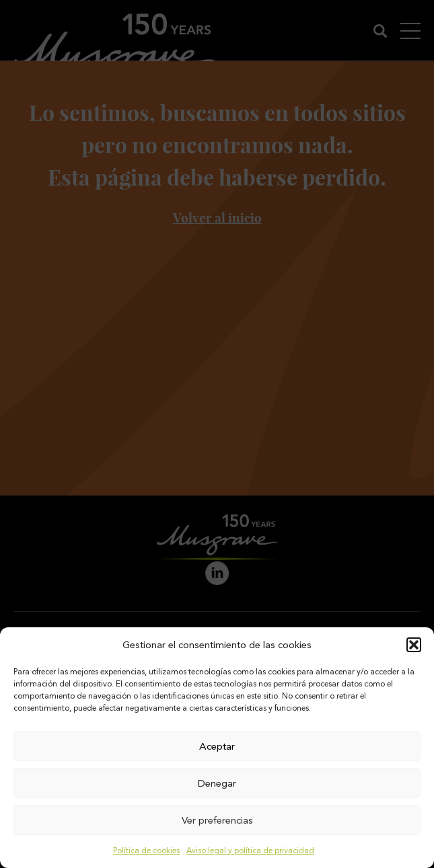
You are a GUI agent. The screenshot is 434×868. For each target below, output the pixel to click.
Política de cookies (146, 851)
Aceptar (217, 746)
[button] (414, 645)
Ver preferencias (217, 820)
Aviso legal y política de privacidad (250, 851)
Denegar (217, 783)
